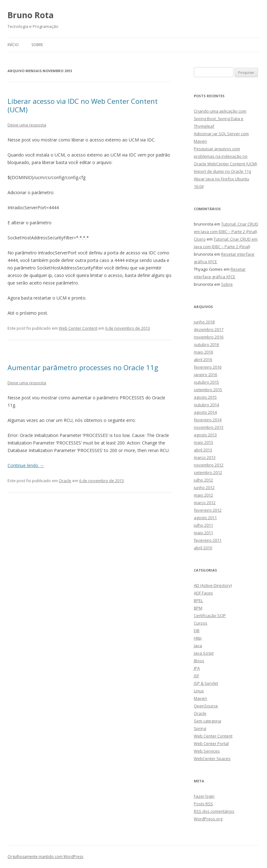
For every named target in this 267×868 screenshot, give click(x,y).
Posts (203, 804)
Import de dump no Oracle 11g (222, 171)
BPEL (198, 600)
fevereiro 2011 (208, 540)
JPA (197, 668)
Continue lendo (26, 465)
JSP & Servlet (206, 683)
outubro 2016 (206, 344)
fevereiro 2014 (208, 420)
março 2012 (205, 503)
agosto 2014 (205, 412)
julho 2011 (203, 525)
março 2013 (205, 457)
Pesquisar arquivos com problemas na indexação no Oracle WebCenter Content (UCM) (225, 156)
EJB (197, 631)
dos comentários (214, 811)
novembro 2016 (209, 337)
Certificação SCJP (210, 615)
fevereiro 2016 (208, 367)
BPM (198, 608)
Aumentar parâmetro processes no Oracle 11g (83, 367)
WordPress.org (208, 819)
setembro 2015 (208, 390)
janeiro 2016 (205, 375)
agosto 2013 (205, 435)
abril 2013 (203, 450)
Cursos (201, 623)
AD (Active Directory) (213, 585)
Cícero (200, 239)
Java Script (204, 653)
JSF (196, 676)
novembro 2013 (209, 427)
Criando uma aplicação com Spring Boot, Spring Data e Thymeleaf (220, 119)
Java (198, 646)
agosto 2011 (205, 518)
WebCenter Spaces (212, 759)
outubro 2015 (206, 382)
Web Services (207, 751)
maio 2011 (203, 533)
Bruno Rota (31, 15)
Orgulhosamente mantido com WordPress (45, 857)
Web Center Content (78, 328)
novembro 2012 (209, 465)
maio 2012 (203, 495)
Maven (200, 698)
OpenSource (206, 706)
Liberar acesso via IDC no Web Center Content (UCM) (83, 105)
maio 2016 (203, 352)
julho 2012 (203, 480)
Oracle (65, 481)
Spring (200, 728)
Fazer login (204, 796)
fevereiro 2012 (208, 510)
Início (13, 45)
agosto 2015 (205, 397)
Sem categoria (207, 721)
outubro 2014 (206, 405)
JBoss (199, 661)
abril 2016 (203, 359)
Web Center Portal (211, 743)
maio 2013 (203, 442)
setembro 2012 (208, 472)
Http (198, 638)
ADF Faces (203, 593)
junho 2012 (204, 487)
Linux (199, 691)
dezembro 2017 (209, 329)
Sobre (37, 45)
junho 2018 (204, 322)
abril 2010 (203, 548)
